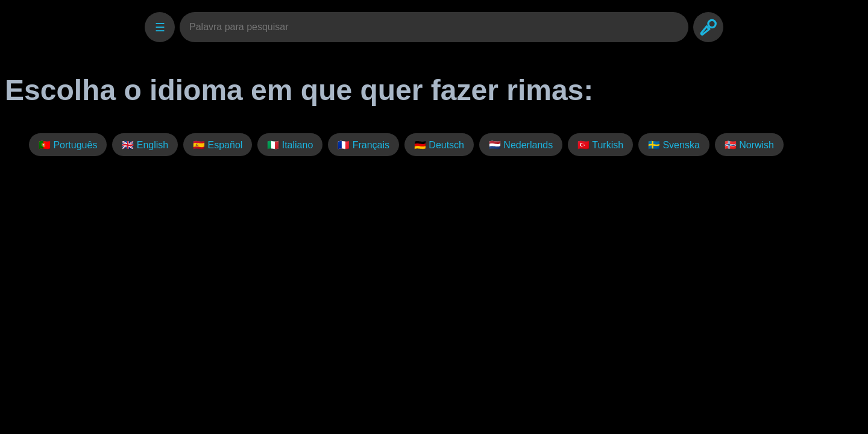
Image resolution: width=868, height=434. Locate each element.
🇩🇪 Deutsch (439, 145)
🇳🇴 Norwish (749, 145)
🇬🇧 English (145, 145)
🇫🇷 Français (363, 145)
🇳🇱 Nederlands (521, 145)
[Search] (708, 27)
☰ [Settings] (160, 27)
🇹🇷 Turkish (600, 145)
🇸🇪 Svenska (674, 145)
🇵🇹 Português (68, 145)
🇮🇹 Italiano (290, 145)
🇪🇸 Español (218, 145)
